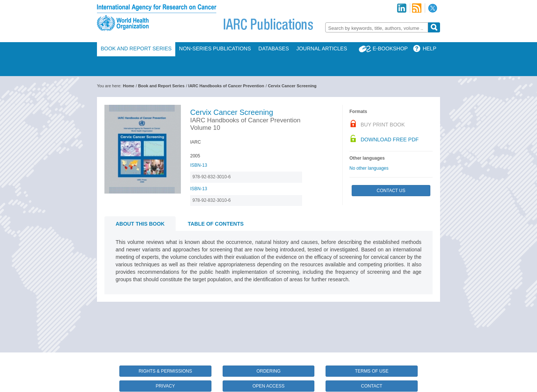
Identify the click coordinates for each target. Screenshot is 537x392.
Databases (274, 48)
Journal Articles (322, 48)
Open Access (268, 386)
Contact (372, 386)
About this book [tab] (140, 224)
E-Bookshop (390, 48)
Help (429, 48)
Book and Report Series (136, 48)
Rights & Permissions (165, 371)
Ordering (269, 371)
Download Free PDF (390, 139)
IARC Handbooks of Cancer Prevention (226, 86)
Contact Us (391, 191)
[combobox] (377, 27)
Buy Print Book (383, 125)
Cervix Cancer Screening (292, 86)
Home (129, 86)
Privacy (165, 386)
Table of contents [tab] (216, 224)
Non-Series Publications (215, 48)
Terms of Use (372, 371)
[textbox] (377, 28)
